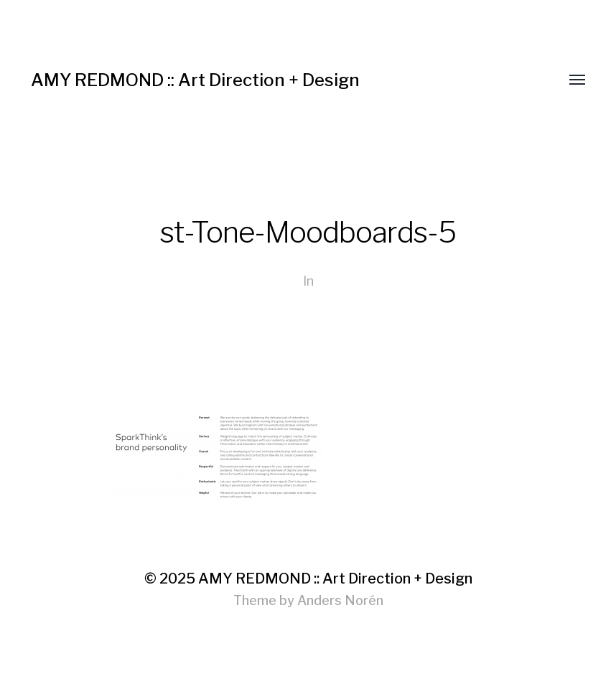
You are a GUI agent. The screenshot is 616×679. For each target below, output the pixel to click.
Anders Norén (340, 600)
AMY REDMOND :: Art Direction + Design (195, 80)
